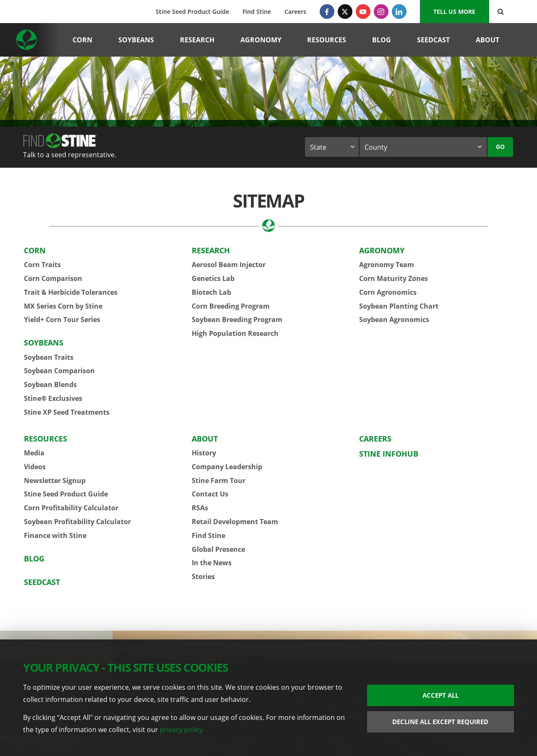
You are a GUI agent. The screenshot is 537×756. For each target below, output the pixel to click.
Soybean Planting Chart (399, 306)
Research (197, 40)
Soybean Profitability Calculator (77, 522)
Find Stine (257, 12)
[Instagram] (381, 12)
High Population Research (235, 333)
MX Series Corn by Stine (63, 306)
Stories (203, 577)
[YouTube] (363, 12)
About (487, 40)
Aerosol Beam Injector (229, 265)
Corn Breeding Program (231, 306)
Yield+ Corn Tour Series (62, 320)
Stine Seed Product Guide (192, 12)
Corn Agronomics (388, 292)
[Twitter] (345, 12)
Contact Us (210, 494)
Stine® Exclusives (53, 398)
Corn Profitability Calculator (71, 508)
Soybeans (136, 40)
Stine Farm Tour (219, 481)
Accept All (441, 695)
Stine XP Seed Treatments (67, 412)
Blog (382, 40)
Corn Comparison (53, 278)
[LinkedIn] (399, 12)
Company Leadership (227, 467)
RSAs (200, 508)
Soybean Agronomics (394, 320)
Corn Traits (42, 265)
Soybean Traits (49, 357)
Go (500, 147)
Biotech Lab (211, 292)
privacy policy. (182, 729)
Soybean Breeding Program (237, 320)
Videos (35, 467)
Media (34, 453)
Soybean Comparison (59, 371)
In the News (212, 563)
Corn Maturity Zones (394, 278)
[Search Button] (501, 12)
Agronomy (261, 40)
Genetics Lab (213, 278)
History (204, 453)
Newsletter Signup (55, 481)
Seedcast (433, 40)
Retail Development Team (235, 522)
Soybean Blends (50, 384)
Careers (295, 12)
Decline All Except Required (440, 722)
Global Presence (218, 549)
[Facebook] (327, 12)
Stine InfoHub (389, 454)
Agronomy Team (387, 265)
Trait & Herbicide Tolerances (71, 292)
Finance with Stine (55, 535)
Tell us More (454, 12)
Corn (82, 40)
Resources (327, 40)
